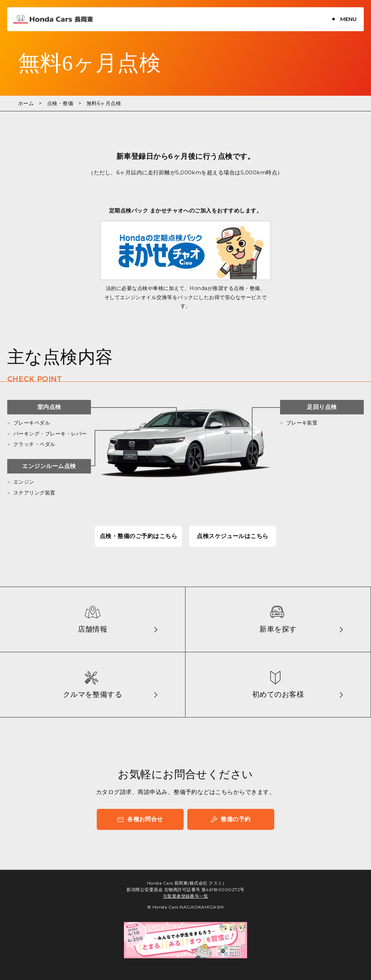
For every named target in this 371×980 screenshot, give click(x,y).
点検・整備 (60, 103)
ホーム (26, 103)
